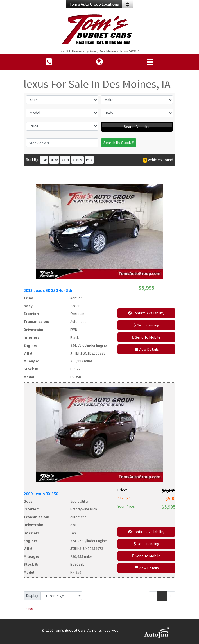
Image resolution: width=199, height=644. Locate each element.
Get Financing (146, 325)
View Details (146, 349)
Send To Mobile (146, 337)
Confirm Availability (146, 313)
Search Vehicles (137, 127)
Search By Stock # (119, 143)
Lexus (28, 609)
